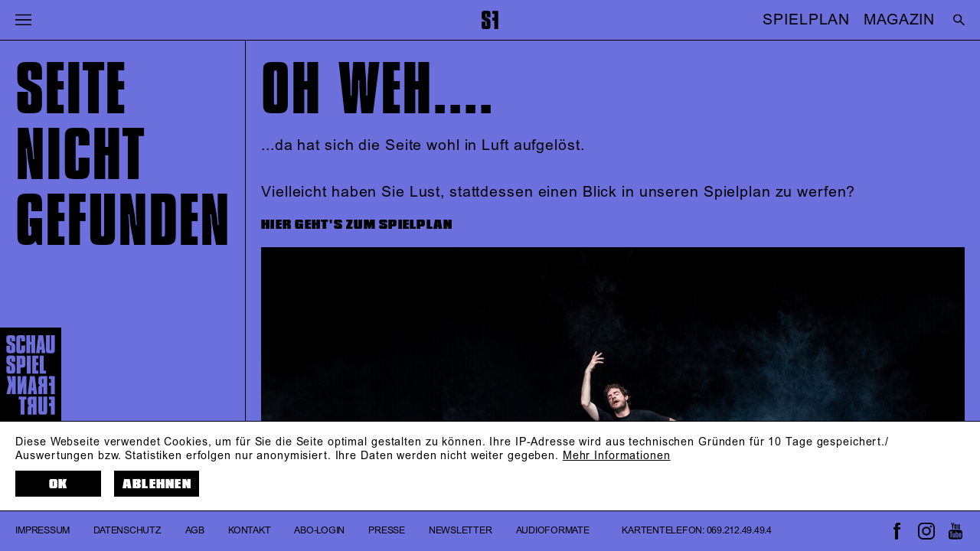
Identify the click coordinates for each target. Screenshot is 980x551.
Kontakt (249, 531)
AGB (195, 531)
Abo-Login (319, 531)
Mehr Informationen (617, 456)
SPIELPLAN (806, 20)
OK (59, 484)
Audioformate (553, 531)
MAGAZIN (899, 20)
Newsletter (461, 531)
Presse (387, 531)
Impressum (42, 531)
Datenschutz (127, 531)
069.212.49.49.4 (739, 531)
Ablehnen (157, 484)
